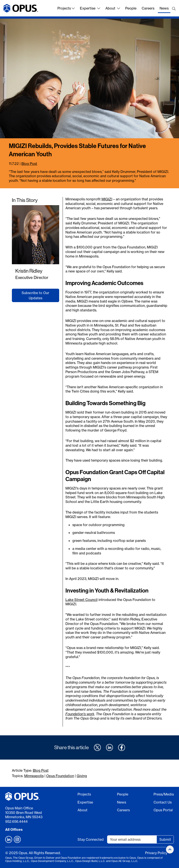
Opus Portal (163, 810)
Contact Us (163, 802)
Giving (82, 776)
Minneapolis (34, 776)
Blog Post (29, 164)
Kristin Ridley (29, 271)
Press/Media (164, 794)
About (113, 8)
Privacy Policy (156, 853)
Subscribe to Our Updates (35, 295)
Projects (66, 8)
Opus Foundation (60, 776)
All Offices (14, 829)
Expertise (90, 8)
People (131, 8)
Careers (148, 8)
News (164, 8)
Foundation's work (80, 714)
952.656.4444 (16, 821)
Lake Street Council (82, 600)
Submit (165, 839)
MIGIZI (107, 199)
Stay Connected (91, 839)
